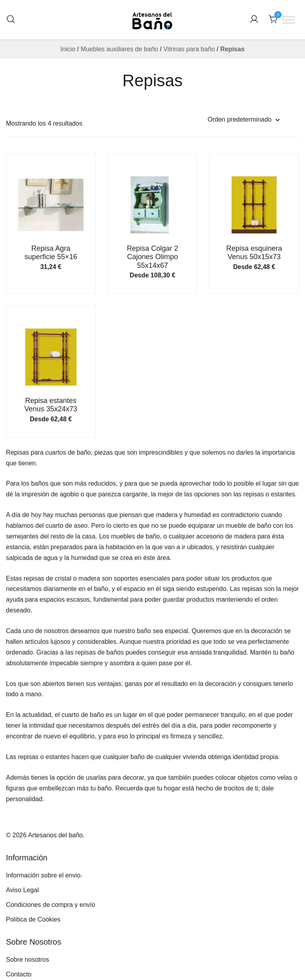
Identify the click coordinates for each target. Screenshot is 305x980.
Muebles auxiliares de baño (119, 49)
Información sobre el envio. (44, 875)
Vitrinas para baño (189, 49)
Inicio (68, 49)
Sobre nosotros (28, 960)
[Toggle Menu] (289, 20)
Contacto (19, 974)
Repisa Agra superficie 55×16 (51, 253)
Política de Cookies (33, 919)
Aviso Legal (22, 890)
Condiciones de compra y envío (51, 905)
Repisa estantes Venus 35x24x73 (51, 405)
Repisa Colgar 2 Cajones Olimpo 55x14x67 (152, 257)
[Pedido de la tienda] (243, 120)
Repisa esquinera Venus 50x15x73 (254, 253)
